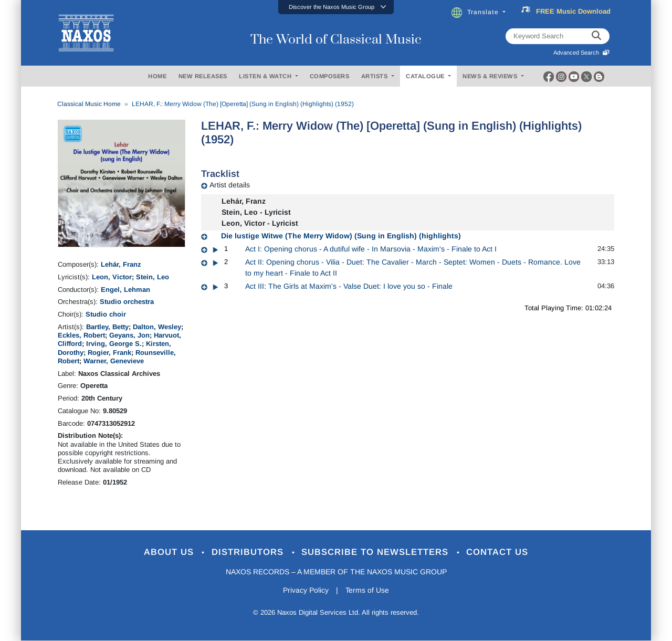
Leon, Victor (112, 277)
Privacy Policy (306, 590)
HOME (157, 76)
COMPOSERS (330, 76)
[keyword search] (596, 36)
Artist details (230, 185)
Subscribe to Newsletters (377, 553)
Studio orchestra (127, 302)
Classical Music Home (89, 104)
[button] (336, 7)
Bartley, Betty (107, 327)
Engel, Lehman (125, 290)
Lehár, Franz (121, 264)
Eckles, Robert (81, 335)
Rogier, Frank (109, 353)
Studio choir (106, 314)
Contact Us (498, 553)
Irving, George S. (114, 344)
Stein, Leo (153, 277)
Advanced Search (581, 52)
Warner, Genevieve (114, 361)
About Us (170, 553)
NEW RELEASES (203, 76)
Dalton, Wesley (157, 327)
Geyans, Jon (129, 335)
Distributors (249, 553)
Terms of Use (367, 590)
